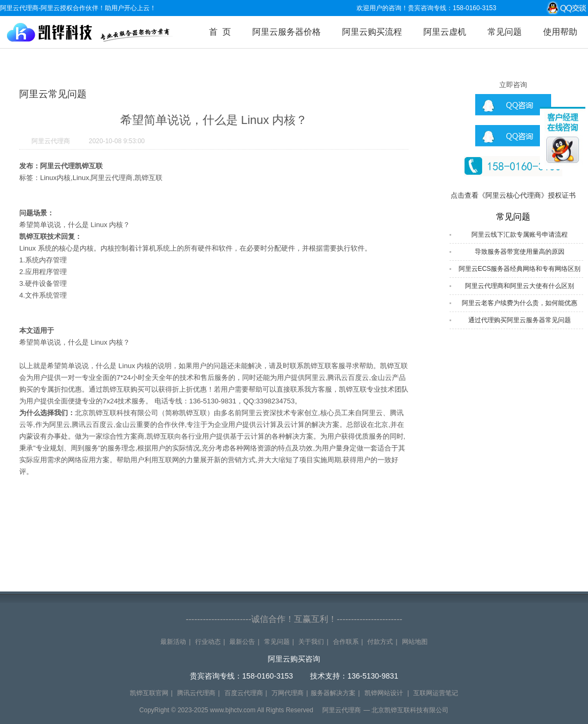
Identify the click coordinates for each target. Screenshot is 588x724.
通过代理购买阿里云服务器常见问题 (520, 320)
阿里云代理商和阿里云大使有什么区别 (520, 286)
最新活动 (173, 642)
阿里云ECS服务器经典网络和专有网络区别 (520, 269)
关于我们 (311, 642)
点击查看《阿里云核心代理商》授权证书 (513, 195)
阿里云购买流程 (372, 32)
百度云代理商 (244, 693)
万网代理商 (288, 693)
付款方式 (380, 642)
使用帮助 (560, 32)
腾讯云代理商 (196, 693)
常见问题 (505, 32)
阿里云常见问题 (53, 94)
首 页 (220, 32)
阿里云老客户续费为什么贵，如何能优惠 (520, 303)
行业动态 (208, 642)
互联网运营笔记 (436, 693)
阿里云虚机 (445, 32)
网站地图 (415, 642)
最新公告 (242, 642)
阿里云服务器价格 (287, 32)
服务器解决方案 (333, 693)
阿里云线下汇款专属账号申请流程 (520, 235)
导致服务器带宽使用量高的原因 (520, 252)
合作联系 (346, 642)
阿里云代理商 (51, 141)
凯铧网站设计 (384, 693)
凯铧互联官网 (149, 693)
